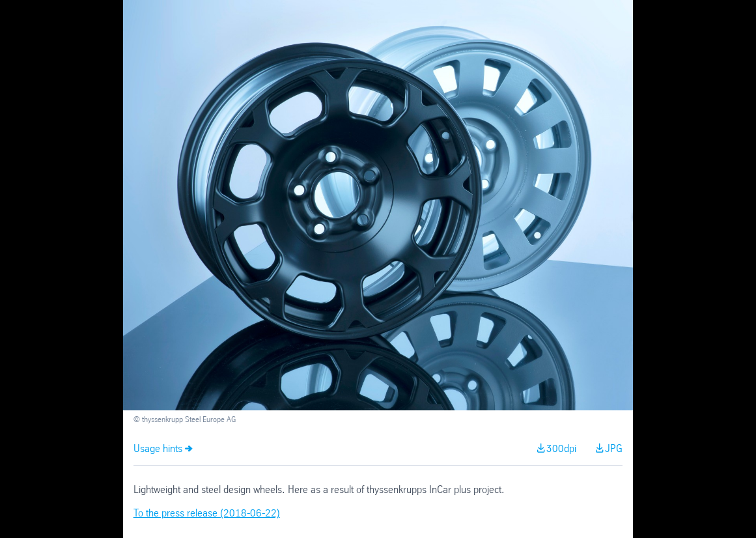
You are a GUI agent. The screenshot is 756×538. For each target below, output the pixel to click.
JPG (614, 449)
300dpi (561, 449)
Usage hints (158, 449)
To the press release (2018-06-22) (207, 514)
